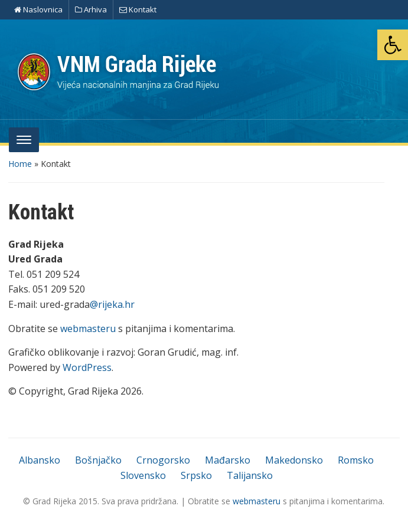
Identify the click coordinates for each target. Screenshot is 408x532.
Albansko (40, 460)
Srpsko (196, 475)
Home (20, 164)
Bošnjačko (98, 460)
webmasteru (88, 329)
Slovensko (143, 475)
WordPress (87, 367)
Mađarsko (228, 460)
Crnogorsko (163, 460)
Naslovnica (38, 9)
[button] (393, 45)
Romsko (356, 460)
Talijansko (250, 475)
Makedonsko (294, 460)
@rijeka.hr (112, 304)
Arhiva (91, 9)
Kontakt (138, 9)
